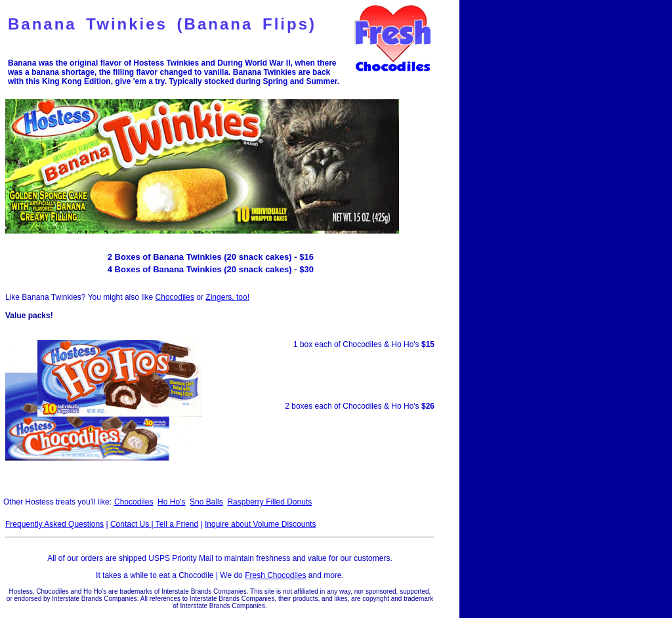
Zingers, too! (227, 297)
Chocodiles (175, 297)
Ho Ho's (171, 502)
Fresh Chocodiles (275, 575)
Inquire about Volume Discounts (260, 524)
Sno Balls (206, 502)
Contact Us (131, 524)
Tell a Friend (176, 524)
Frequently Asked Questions (54, 524)
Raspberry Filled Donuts (269, 502)
